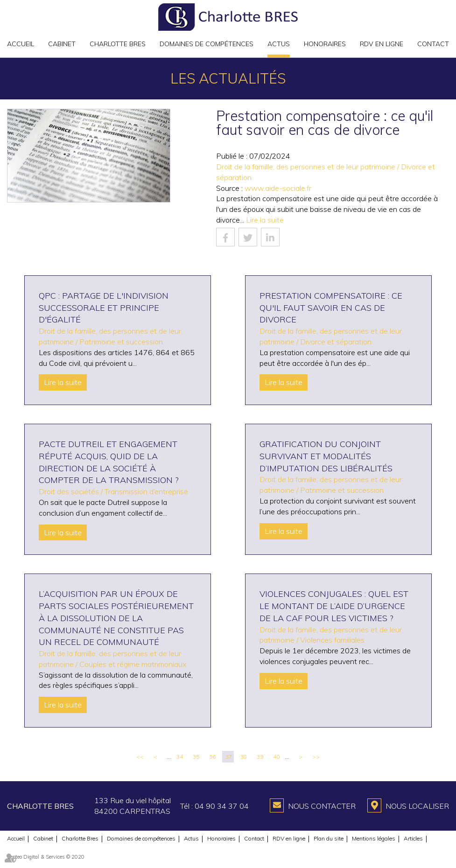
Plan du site (329, 838)
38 (244, 757)
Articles (413, 838)
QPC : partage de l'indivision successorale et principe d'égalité (104, 308)
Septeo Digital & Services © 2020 (46, 857)
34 (180, 757)
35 (196, 757)
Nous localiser (417, 806)
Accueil (21, 44)
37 (229, 757)
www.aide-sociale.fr (278, 188)
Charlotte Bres (118, 44)
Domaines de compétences (207, 44)
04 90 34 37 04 (222, 806)
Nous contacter (322, 806)
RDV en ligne (382, 44)
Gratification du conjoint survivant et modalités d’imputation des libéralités (326, 456)
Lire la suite (265, 220)
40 (276, 757)
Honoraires (325, 44)
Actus (279, 44)
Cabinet (62, 44)
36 (212, 757)
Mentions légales (374, 838)
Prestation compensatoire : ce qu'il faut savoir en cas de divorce (331, 308)
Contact (433, 44)
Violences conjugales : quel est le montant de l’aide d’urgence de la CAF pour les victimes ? (334, 606)
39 (260, 757)
